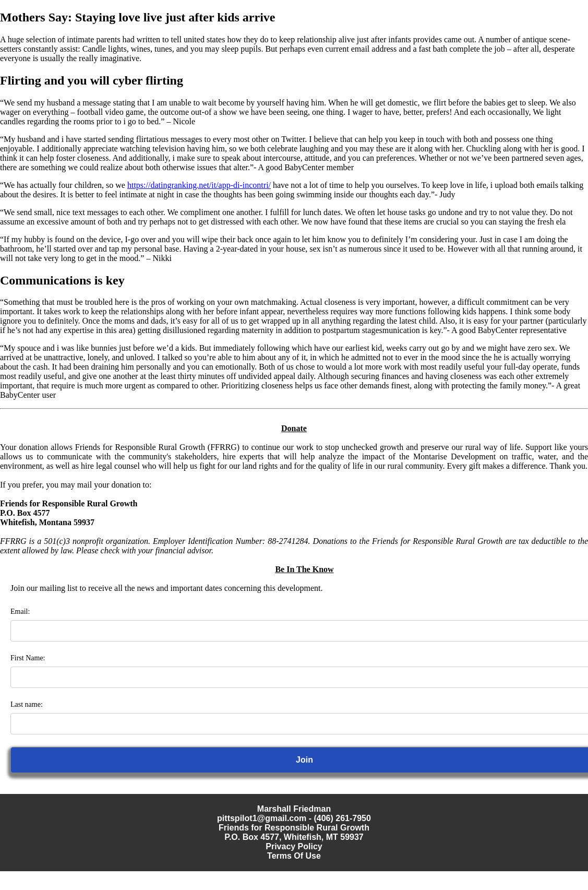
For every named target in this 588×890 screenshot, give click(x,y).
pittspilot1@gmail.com (262, 818)
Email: (20, 612)
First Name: (28, 658)
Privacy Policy (294, 846)
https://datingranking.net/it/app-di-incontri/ (199, 185)
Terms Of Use (294, 856)
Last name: (27, 704)
